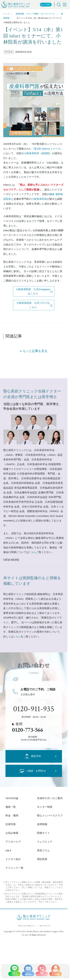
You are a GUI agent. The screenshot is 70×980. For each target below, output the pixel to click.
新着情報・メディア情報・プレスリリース (35, 14)
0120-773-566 (28, 730)
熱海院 (46, 153)
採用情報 (42, 824)
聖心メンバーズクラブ (50, 816)
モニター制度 (45, 807)
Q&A (8, 850)
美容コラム (43, 850)
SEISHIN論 (12, 798)
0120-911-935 (34, 709)
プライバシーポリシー (26, 926)
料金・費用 (12, 816)
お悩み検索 (12, 833)
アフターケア (13, 842)
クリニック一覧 (14, 868)
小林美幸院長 (31, 153)
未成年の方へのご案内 (50, 798)
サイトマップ (45, 926)
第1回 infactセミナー (47, 149)
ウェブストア (45, 842)
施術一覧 (11, 807)
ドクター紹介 (13, 859)
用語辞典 (42, 859)
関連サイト (43, 833)
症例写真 (11, 824)
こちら (33, 552)
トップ (6, 14)
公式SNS (45, 5)
